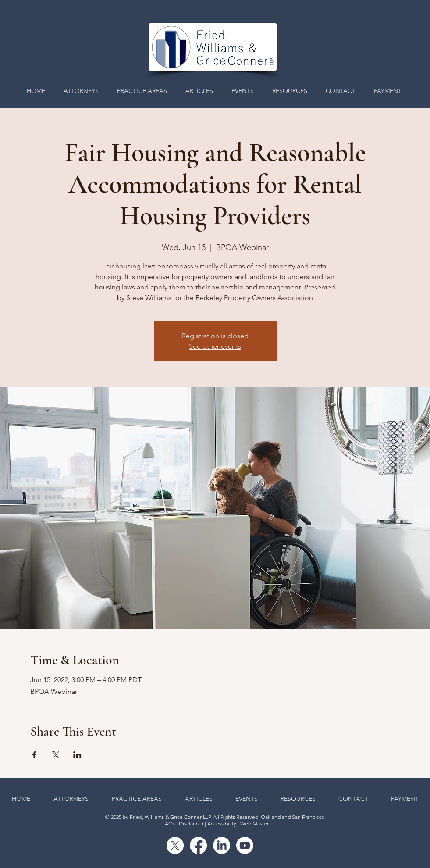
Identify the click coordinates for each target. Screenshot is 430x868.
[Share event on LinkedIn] (77, 755)
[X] (175, 845)
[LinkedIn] (222, 845)
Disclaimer (191, 823)
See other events (215, 346)
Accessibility (222, 823)
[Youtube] (245, 845)
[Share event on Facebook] (34, 755)
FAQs (169, 823)
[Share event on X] (56, 755)
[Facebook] (198, 845)
